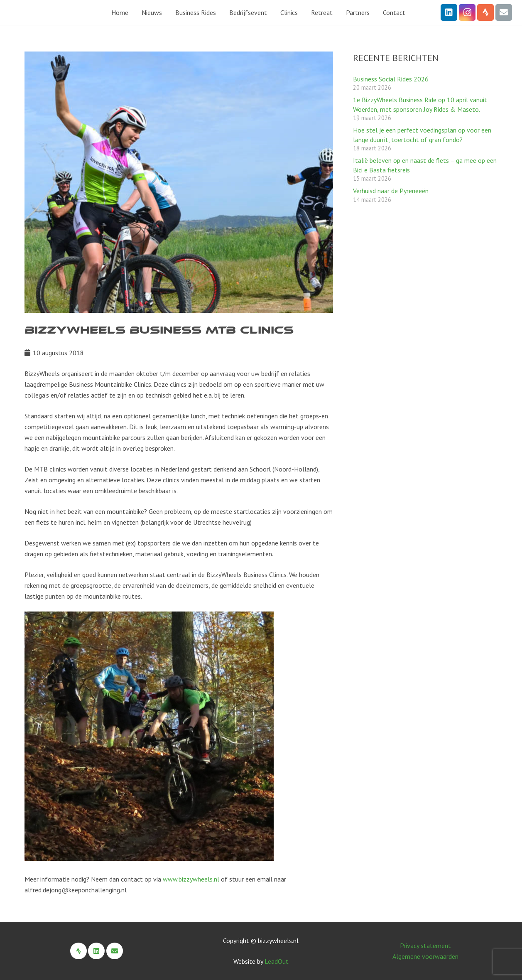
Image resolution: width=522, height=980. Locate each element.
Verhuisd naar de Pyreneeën (391, 191)
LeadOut (277, 961)
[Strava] (485, 12)
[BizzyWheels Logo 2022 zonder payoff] (43, 13)
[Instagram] (467, 12)
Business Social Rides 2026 (391, 79)
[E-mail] (504, 12)
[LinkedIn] (449, 12)
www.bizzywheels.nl (191, 879)
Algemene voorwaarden (425, 956)
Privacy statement (425, 946)
